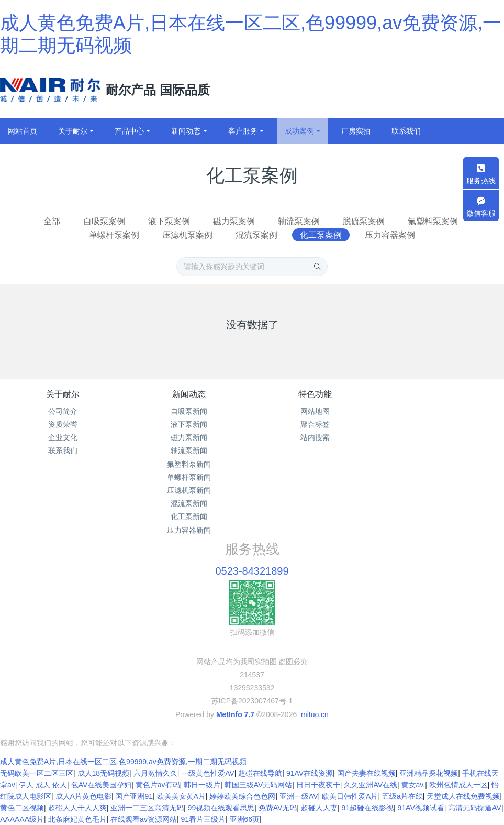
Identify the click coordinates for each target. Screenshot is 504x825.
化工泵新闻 (189, 516)
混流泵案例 (256, 235)
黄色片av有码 (158, 785)
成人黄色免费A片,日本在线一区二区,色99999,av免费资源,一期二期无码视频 (123, 762)
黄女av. (413, 785)
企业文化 (63, 437)
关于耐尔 (63, 394)
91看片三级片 (203, 819)
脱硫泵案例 (364, 221)
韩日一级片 (202, 785)
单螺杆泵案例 (114, 235)
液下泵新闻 (189, 424)
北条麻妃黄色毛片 (77, 819)
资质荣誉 (63, 424)
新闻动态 (189, 394)
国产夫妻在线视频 (366, 773)
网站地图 (315, 411)
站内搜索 (315, 437)
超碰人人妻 (319, 808)
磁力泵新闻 (189, 437)
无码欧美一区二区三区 (37, 773)
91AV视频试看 (421, 808)
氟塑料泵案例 (433, 221)
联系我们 (63, 450)
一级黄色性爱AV (208, 773)
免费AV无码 (278, 808)
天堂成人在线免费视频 (463, 796)
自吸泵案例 (104, 221)
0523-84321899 (252, 571)
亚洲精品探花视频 (429, 773)
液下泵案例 (169, 221)
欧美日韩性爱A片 (350, 796)
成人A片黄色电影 (83, 796)
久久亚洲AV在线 (371, 785)
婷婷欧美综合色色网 (242, 796)
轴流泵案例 (299, 221)
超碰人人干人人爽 (77, 808)
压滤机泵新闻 (189, 490)
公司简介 (63, 411)
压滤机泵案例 (187, 235)
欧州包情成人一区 (458, 785)
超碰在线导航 (260, 773)
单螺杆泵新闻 (189, 477)
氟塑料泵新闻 (189, 464)
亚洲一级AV (299, 796)
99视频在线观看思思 (221, 808)
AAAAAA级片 (22, 819)
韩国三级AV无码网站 (259, 785)
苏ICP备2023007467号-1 (252, 701)
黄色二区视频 (22, 808)
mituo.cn (315, 714)
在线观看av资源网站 (144, 819)
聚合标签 (315, 424)
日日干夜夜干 (318, 785)
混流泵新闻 (189, 503)
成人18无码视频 (104, 773)
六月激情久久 (155, 773)
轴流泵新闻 (189, 450)
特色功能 (315, 394)
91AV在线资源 (310, 773)
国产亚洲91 (134, 796)
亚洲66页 (245, 819)
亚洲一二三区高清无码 (147, 808)
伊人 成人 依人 (43, 785)
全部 (52, 221)
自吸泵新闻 (189, 411)
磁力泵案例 (234, 221)
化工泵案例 (321, 235)
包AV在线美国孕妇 (102, 785)
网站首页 (23, 131)
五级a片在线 (402, 796)
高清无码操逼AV (475, 808)
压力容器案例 (390, 235)
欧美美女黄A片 (181, 796)
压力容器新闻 (189, 530)
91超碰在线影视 (367, 808)
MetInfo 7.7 (235, 714)
